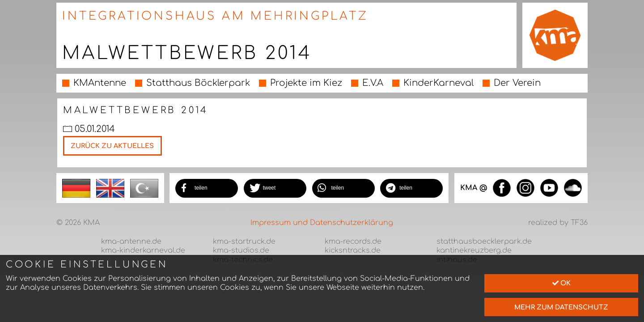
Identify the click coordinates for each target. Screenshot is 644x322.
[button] (207, 188)
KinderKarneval (439, 83)
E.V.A (373, 83)
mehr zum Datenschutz (561, 307)
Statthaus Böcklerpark (198, 83)
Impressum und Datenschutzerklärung (322, 223)
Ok (561, 283)
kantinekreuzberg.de (474, 250)
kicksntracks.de (353, 250)
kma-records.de (353, 241)
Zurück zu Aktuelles (112, 146)
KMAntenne (100, 83)
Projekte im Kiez (306, 83)
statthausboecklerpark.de (484, 241)
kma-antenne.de (131, 241)
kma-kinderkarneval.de (143, 250)
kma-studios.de (241, 250)
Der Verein (517, 83)
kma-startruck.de (244, 241)
